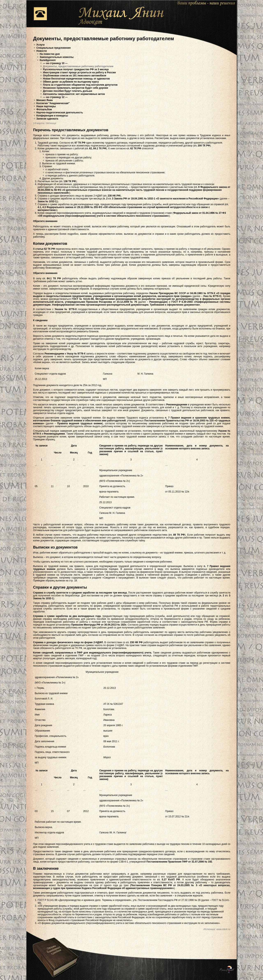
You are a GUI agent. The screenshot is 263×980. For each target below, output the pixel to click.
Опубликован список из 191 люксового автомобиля (75, 76)
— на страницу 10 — (55, 63)
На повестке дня (50, 54)
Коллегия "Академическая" (53, 103)
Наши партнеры (46, 106)
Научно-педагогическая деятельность (60, 113)
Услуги (40, 45)
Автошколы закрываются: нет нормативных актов (74, 94)
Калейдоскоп (48, 60)
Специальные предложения (54, 48)
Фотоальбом (44, 109)
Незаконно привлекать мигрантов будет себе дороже (76, 88)
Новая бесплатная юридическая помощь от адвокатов (76, 79)
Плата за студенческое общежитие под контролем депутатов (80, 85)
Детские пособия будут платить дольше (68, 91)
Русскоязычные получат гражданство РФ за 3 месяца (76, 69)
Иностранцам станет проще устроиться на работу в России (79, 72)
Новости (42, 51)
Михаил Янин (45, 100)
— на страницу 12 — (55, 97)
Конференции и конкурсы (52, 116)
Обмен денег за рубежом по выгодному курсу (71, 82)
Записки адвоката (47, 119)
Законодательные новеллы (57, 57)
